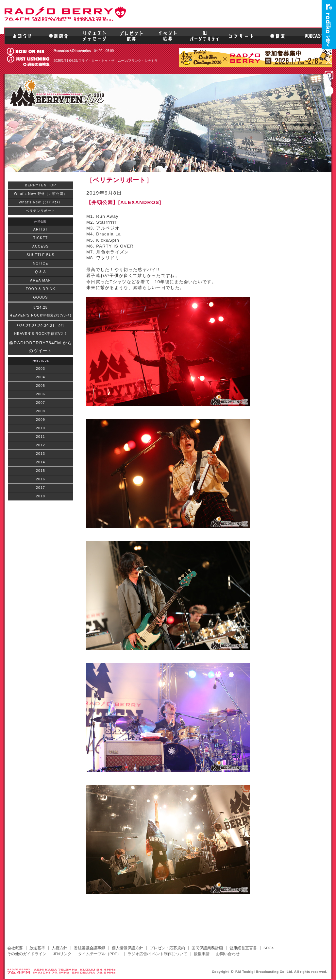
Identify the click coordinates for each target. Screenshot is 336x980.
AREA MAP (40, 280)
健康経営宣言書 (243, 948)
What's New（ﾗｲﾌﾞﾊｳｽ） (40, 202)
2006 (41, 394)
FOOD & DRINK (41, 289)
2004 (41, 377)
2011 (41, 437)
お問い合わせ (228, 954)
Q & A (41, 272)
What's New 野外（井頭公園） (41, 194)
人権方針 (59, 948)
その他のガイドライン (27, 954)
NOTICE (41, 263)
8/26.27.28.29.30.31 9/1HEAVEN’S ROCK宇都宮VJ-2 (40, 330)
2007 (41, 403)
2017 (41, 488)
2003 (41, 369)
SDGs (269, 948)
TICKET (41, 238)
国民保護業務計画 (207, 948)
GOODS (40, 297)
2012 (41, 445)
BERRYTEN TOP (41, 185)
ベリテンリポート (41, 211)
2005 (41, 386)
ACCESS (41, 246)
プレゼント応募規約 (167, 948)
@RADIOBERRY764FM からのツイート (41, 347)
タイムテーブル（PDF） (100, 954)
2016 (41, 479)
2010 (41, 428)
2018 (41, 496)
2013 (41, 454)
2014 (41, 462)
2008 (41, 411)
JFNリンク (62, 954)
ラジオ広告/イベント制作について (157, 954)
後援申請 (202, 954)
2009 (41, 420)
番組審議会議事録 (90, 948)
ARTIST (41, 229)
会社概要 (15, 948)
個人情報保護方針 (127, 948)
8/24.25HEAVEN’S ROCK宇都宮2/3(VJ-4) (41, 311)
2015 (41, 471)
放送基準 (37, 948)
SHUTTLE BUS (41, 255)
